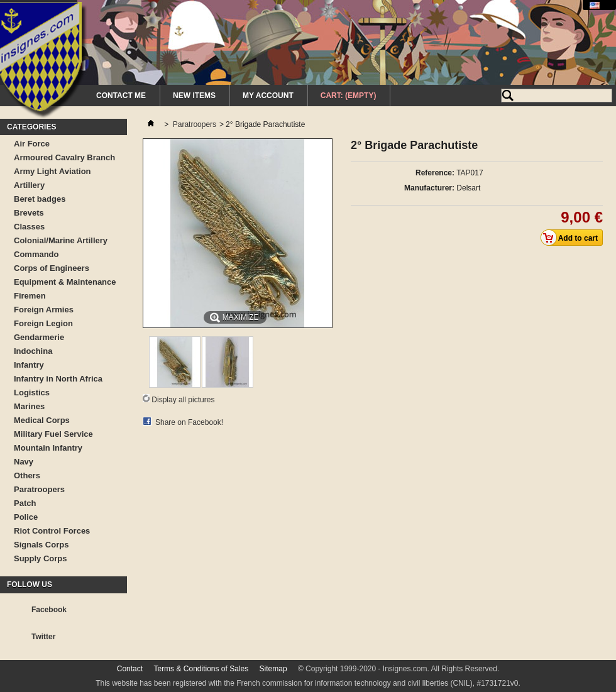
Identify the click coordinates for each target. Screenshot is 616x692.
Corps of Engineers (52, 268)
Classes (29, 227)
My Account (268, 96)
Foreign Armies (44, 310)
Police (26, 517)
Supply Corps (41, 558)
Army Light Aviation (52, 171)
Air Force (32, 144)
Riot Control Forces (52, 531)
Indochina (33, 351)
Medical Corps (42, 420)
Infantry (29, 365)
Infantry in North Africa (58, 379)
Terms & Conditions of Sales (201, 669)
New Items (194, 96)
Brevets (29, 213)
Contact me (121, 96)
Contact (130, 669)
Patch (25, 503)
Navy (24, 462)
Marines (29, 406)
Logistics (32, 393)
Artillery (29, 185)
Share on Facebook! (189, 422)
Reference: (435, 173)
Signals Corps (41, 545)
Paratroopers (39, 489)
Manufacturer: (429, 188)
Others (27, 475)
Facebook (49, 610)
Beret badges (40, 199)
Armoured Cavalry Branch (64, 157)
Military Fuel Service (53, 434)
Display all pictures (183, 400)
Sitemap (273, 669)
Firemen (30, 296)
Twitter (43, 637)
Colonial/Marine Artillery (61, 240)
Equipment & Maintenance (65, 282)
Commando (36, 254)
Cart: (349, 96)
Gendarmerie (39, 337)
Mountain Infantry (48, 448)
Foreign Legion (43, 323)
